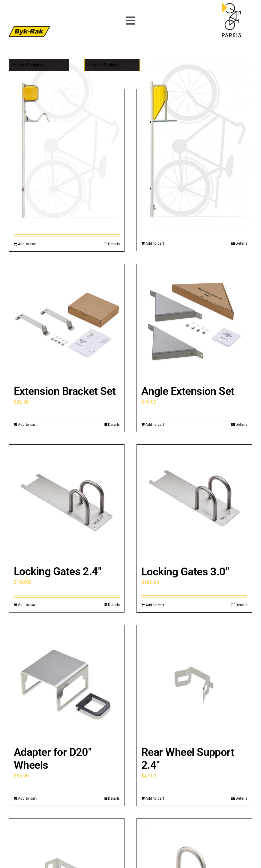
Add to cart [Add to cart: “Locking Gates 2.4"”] (27, 605)
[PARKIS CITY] (67, 144)
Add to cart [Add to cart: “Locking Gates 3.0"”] (155, 605)
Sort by (28, 65)
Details (114, 244)
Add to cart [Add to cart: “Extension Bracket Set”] (27, 425)
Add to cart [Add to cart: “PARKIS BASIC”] (155, 243)
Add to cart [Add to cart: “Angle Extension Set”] (155, 425)
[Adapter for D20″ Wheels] (67, 683)
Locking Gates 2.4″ (57, 571)
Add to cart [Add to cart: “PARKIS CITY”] (27, 244)
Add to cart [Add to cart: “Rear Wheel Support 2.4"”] (155, 798)
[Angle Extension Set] (194, 322)
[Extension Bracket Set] (67, 322)
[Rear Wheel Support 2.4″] (194, 683)
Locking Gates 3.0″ (185, 572)
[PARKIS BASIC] (194, 144)
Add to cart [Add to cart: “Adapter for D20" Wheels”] (27, 798)
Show (104, 65)
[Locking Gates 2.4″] (67, 502)
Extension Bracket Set (65, 391)
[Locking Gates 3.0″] (194, 502)
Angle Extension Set (188, 391)
